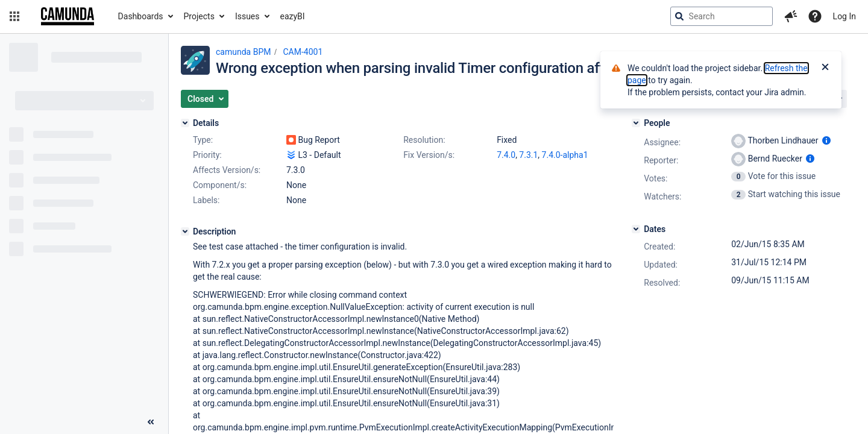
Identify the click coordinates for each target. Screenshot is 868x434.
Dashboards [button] (141, 16)
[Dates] (636, 229)
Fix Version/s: (429, 155)
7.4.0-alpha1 (565, 155)
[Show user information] (826, 140)
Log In (844, 16)
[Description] (185, 231)
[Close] (825, 68)
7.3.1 (528, 155)
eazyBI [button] (293, 16)
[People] (636, 123)
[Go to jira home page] (68, 16)
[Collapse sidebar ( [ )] (151, 422)
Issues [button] (247, 16)
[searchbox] (722, 16)
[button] (14, 16)
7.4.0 (506, 155)
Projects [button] (199, 16)
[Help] (815, 16)
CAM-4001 (303, 52)
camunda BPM (243, 52)
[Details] (185, 123)
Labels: (206, 200)
